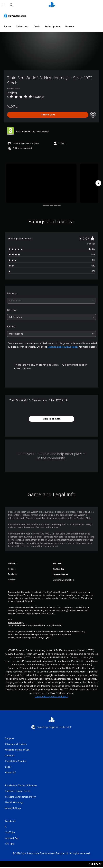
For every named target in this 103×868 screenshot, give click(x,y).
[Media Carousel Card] (41, 183)
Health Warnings (16, 623)
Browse (70, 26)
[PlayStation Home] (52, 5)
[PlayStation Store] (16, 16)
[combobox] (52, 301)
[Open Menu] (4, 5)
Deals (37, 26)
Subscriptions (53, 26)
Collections (22, 26)
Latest (8, 26)
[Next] (98, 183)
